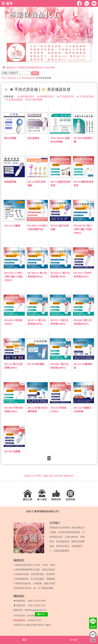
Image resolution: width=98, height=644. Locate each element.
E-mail (73, 640)
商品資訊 (12, 78)
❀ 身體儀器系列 (46, 96)
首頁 (4, 78)
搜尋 (35, 73)
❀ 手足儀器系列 (65, 96)
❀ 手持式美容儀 (85, 96)
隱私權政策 (66, 511)
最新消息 (49, 476)
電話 (25, 640)
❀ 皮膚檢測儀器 (14, 100)
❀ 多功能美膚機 (34, 100)
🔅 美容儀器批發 (26, 78)
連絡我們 (69, 476)
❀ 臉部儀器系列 (26, 96)
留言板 (59, 476)
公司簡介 (38, 476)
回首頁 (28, 476)
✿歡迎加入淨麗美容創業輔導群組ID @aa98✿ (30, 68)
